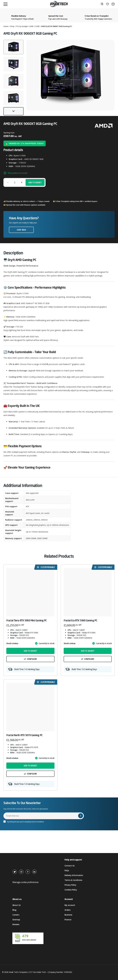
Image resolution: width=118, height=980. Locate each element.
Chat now (21, 230)
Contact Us (69, 866)
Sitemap (16, 920)
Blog (14, 910)
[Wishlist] (108, 4)
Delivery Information (74, 875)
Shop (12, 26)
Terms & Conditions (73, 880)
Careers (16, 915)
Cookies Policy (71, 890)
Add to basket (35, 182)
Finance (68, 920)
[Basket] (113, 4)
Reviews (16, 924)
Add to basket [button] (30, 651)
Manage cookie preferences (25, 882)
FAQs (67, 870)
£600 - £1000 (34, 26)
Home (6, 26)
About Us (17, 905)
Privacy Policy (70, 885)
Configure (32, 659)
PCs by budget (22, 26)
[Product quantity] (15, 182)
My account (70, 905)
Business (68, 915)
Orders (68, 910)
